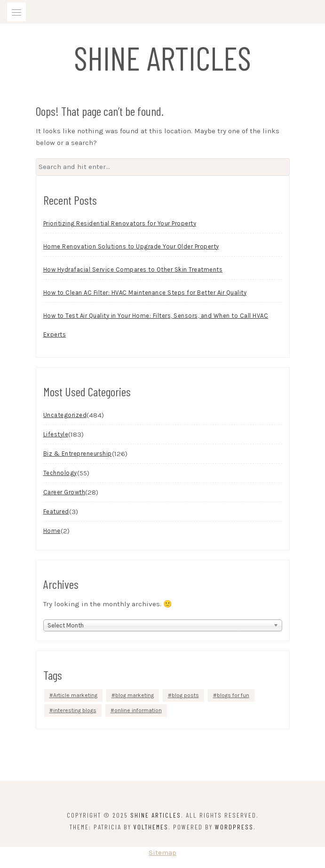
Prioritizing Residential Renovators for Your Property (120, 223)
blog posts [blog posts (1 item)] (185, 695)
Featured (56, 511)
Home (52, 531)
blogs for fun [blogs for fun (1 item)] (233, 695)
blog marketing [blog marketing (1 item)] (135, 695)
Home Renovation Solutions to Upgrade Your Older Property (131, 246)
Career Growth (64, 492)
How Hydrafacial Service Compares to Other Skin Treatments (133, 269)
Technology (60, 473)
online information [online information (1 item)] (138, 710)
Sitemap (162, 852)
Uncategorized (65, 415)
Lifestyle (56, 434)
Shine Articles (162, 57)
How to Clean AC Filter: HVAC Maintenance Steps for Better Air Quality (145, 293)
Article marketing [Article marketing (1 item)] (75, 695)
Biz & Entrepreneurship (78, 454)
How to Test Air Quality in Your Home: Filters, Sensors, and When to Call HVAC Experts (156, 325)
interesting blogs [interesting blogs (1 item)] (75, 710)
